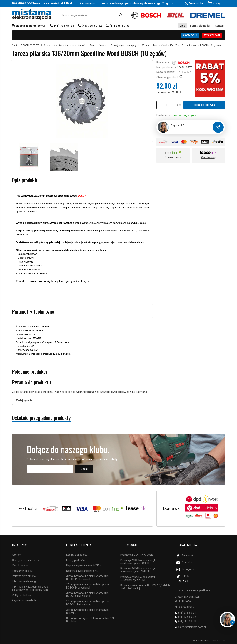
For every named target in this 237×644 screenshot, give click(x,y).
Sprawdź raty (173, 158)
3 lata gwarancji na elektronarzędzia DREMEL (87, 611)
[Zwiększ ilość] (160, 105)
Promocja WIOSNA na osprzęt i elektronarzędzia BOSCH (138, 562)
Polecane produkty (30, 372)
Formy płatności (200, 26)
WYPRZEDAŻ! (212, 35)
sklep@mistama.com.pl (31, 26)
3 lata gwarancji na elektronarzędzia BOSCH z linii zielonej (87, 594)
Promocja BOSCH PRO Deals (137, 555)
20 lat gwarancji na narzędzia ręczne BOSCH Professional (88, 586)
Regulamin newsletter (25, 600)
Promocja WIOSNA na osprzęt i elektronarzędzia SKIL (138, 578)
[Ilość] (166, 105)
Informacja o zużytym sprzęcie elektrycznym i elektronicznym (30, 588)
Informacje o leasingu (25, 581)
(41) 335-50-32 (92, 26)
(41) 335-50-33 (120, 26)
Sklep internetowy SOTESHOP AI (209, 640)
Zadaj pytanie (24, 400)
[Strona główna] (32, 15)
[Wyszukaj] (121, 15)
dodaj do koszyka (204, 105)
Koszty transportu (77, 555)
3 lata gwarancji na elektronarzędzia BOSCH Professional (87, 578)
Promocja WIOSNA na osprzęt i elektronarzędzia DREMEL (138, 570)
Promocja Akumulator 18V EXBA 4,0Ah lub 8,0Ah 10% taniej (145, 587)
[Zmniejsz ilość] (173, 105)
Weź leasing (208, 157)
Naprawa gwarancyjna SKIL (82, 571)
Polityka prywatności (24, 576)
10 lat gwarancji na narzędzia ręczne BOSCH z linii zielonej (88, 603)
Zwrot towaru (20, 565)
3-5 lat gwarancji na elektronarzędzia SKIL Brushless (91, 620)
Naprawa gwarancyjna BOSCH (84, 565)
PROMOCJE (190, 35)
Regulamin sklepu (22, 571)
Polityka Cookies (22, 595)
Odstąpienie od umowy (25, 560)
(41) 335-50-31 (64, 26)
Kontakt (220, 26)
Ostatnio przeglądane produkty (41, 418)
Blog (182, 26)
